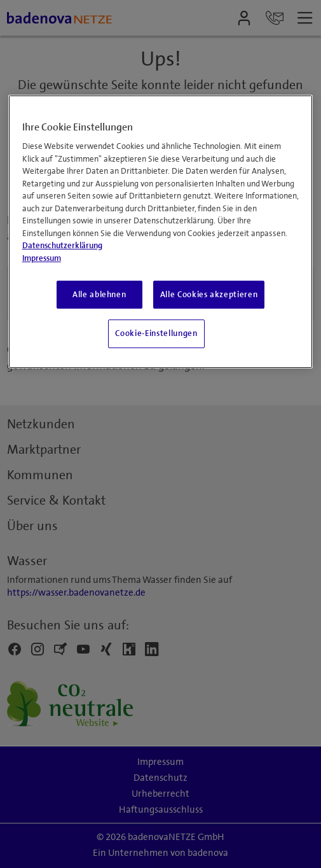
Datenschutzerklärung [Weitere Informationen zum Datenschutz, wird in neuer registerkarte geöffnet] (62, 246)
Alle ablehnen (99, 295)
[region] (161, 232)
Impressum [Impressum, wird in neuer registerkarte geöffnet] (42, 258)
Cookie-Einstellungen (156, 333)
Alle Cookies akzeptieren (209, 295)
